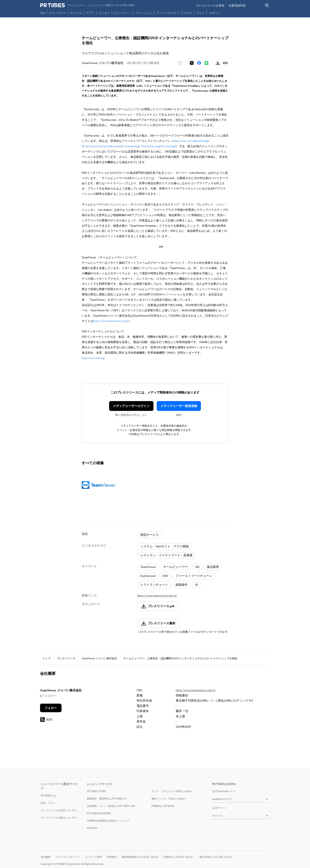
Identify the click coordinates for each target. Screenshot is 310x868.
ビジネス (186, 13)
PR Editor (92, 828)
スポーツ (215, 13)
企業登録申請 (237, 5)
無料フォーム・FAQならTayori (168, 799)
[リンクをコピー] (225, 63)
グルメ (200, 13)
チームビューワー (176, 567)
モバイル (76, 13)
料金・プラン (48, 803)
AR (197, 567)
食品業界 (213, 567)
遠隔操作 (181, 585)
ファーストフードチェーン (194, 576)
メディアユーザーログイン (131, 406)
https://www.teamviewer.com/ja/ (112, 321)
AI (197, 585)
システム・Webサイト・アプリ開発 (165, 546)
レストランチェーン (154, 585)
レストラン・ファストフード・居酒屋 (166, 555)
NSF (166, 576)
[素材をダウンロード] (218, 63)
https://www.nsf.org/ (93, 358)
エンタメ (104, 13)
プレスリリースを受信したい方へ (59, 810)
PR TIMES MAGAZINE (99, 813)
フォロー (51, 708)
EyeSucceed (148, 576)
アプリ (90, 13)
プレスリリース (66, 658)
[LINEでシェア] (206, 63)
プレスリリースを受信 (210, 5)
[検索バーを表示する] (267, 5)
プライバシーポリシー (68, 857)
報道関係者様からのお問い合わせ (140, 857)
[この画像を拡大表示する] (99, 485)
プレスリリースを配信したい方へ (59, 818)
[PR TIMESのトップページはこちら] (87, 5)
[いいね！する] (180, 63)
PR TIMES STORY (97, 791)
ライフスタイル (167, 13)
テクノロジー (58, 13)
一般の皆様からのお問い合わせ (215, 857)
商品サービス (150, 535)
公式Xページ (219, 808)
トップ (46, 658)
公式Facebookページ (224, 791)
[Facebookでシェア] (199, 63)
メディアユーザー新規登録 (179, 406)
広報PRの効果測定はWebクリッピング (108, 821)
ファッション (144, 13)
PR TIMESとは (49, 796)
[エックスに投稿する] (192, 63)
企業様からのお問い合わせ (178, 857)
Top (43, 13)
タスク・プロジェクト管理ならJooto (172, 791)
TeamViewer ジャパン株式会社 (99, 658)
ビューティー (123, 13)
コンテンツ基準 (93, 857)
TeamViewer (148, 567)
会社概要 (46, 857)
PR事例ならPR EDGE (163, 806)
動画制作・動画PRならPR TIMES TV (107, 799)
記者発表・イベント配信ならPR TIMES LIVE (111, 806)
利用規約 (112, 857)
